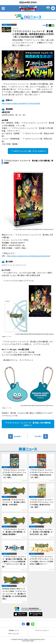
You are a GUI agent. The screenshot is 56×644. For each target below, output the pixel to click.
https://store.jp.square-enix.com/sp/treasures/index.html (29, 256)
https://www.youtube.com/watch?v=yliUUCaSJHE (21, 103)
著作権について (14, 630)
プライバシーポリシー (42, 630)
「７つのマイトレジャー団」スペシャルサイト (28, 151)
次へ (38, 436)
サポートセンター (14, 634)
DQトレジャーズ (13, 25)
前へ (18, 436)
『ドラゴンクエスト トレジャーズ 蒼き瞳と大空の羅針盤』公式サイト (28, 424)
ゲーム (5, 25)
